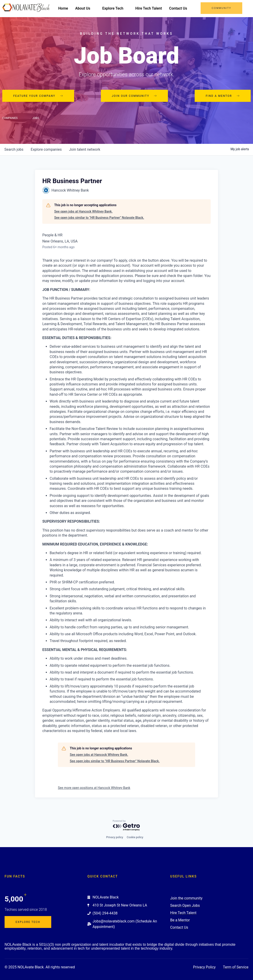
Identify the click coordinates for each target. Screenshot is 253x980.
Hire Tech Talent (154, 9)
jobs (14, 150)
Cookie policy (135, 837)
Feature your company (38, 96)
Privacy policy (115, 837)
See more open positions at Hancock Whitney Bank (94, 788)
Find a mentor (223, 96)
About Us (90, 9)
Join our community (135, 96)
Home (69, 9)
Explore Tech (121, 9)
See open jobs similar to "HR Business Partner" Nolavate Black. (99, 218)
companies (46, 150)
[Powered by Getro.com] (127, 826)
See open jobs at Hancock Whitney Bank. (83, 212)
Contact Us (184, 9)
